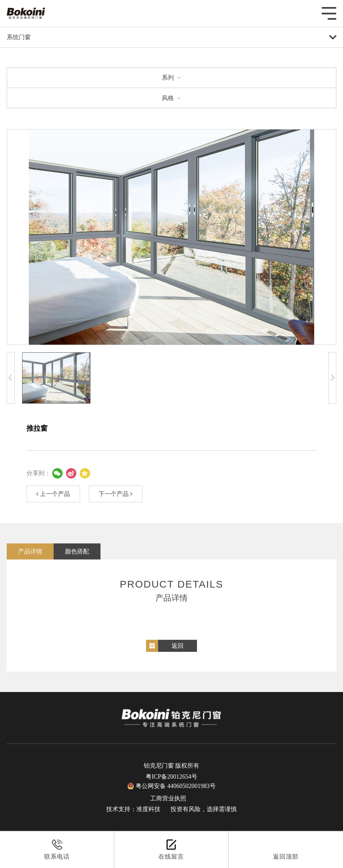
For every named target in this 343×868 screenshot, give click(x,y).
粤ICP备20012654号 (171, 777)
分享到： (39, 473)
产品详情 (30, 551)
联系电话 (57, 849)
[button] (11, 378)
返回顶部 (286, 849)
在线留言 (171, 849)
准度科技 (148, 809)
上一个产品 (53, 494)
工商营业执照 (168, 798)
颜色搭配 (77, 551)
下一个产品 (115, 494)
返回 (178, 646)
